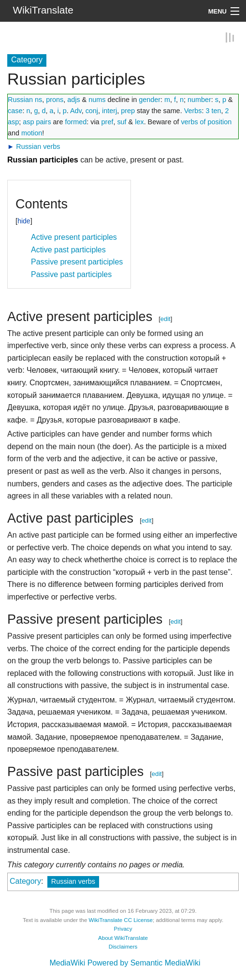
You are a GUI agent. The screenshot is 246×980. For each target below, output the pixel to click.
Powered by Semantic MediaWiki (144, 963)
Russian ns (25, 99)
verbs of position (206, 121)
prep (128, 110)
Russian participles (43, 160)
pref (108, 121)
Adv (76, 110)
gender (150, 99)
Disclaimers (123, 947)
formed (76, 121)
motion (32, 132)
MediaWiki (67, 963)
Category (25, 881)
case (15, 110)
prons (55, 99)
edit (166, 318)
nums (97, 99)
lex (139, 121)
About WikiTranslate (123, 937)
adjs (73, 99)
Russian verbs (38, 146)
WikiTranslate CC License (121, 920)
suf (122, 121)
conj (92, 110)
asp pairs (37, 121)
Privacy (123, 929)
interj (109, 110)
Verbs (193, 110)
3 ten (213, 110)
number (199, 99)
